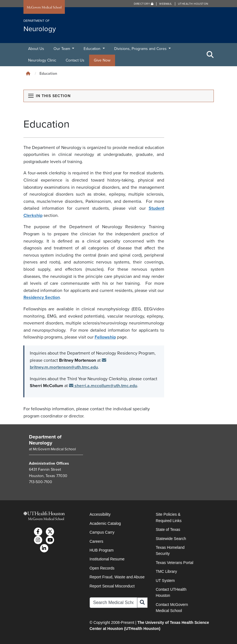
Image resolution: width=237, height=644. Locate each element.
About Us (36, 49)
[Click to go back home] (28, 74)
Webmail (166, 4)
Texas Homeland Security (170, 550)
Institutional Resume (107, 559)
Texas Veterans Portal (175, 563)
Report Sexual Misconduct (112, 586)
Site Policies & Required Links (169, 517)
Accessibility (100, 514)
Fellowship (105, 337)
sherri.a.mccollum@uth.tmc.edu (103, 386)
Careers (97, 541)
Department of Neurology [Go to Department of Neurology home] (45, 440)
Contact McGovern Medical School (172, 608)
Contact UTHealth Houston (171, 592)
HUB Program (102, 550)
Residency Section (42, 297)
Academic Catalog (105, 523)
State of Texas (168, 529)
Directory (144, 4)
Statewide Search (171, 539)
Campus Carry (102, 532)
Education (93, 49)
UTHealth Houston (193, 4)
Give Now (102, 60)
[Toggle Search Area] (210, 55)
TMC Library (167, 571)
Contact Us (75, 60)
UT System (165, 581)
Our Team (62, 49)
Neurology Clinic (42, 60)
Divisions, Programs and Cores (141, 49)
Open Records (102, 568)
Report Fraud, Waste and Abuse (117, 577)
